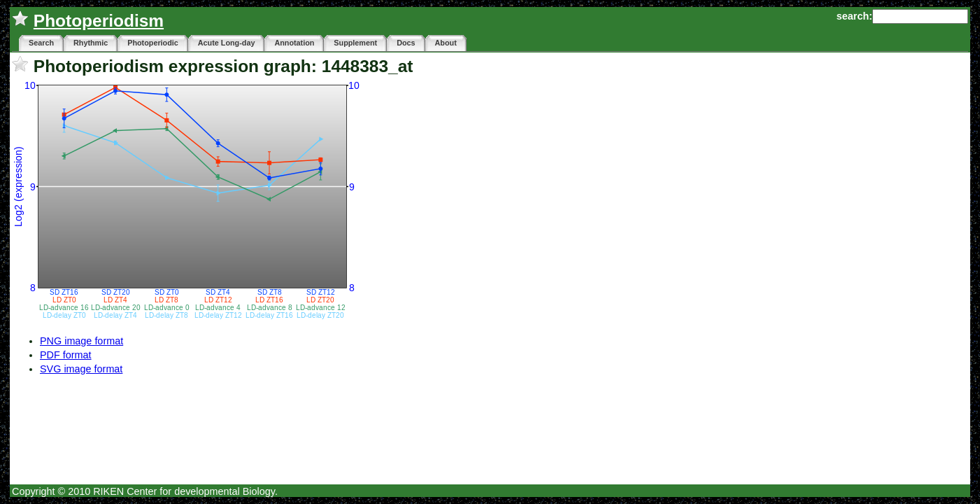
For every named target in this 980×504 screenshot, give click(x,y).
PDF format (66, 355)
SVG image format (81, 369)
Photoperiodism (99, 21)
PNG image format (81, 341)
